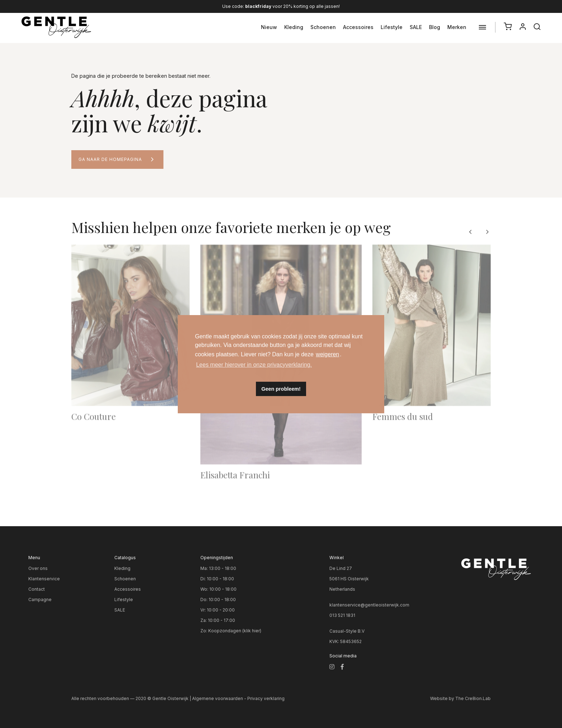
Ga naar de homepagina (110, 159)
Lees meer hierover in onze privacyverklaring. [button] (254, 365)
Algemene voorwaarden (218, 698)
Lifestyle (392, 27)
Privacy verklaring (266, 698)
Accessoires (358, 27)
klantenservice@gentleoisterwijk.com (369, 605)
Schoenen (323, 27)
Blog (435, 27)
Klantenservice (44, 579)
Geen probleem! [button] (281, 389)
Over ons (38, 568)
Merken (457, 27)
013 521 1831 (342, 615)
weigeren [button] (327, 354)
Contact (37, 589)
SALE (416, 27)
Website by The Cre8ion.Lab (460, 698)
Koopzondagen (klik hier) (235, 631)
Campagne (40, 599)
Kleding (294, 27)
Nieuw (269, 27)
